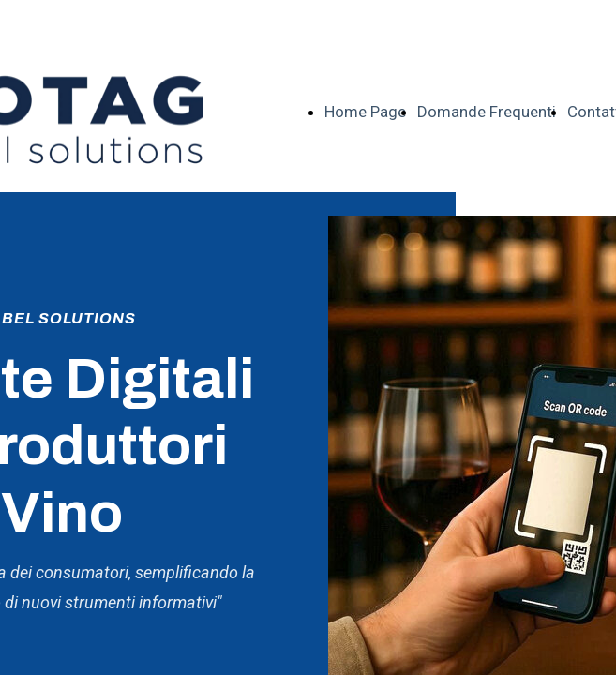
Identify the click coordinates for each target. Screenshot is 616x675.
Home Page (365, 112)
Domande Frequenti (487, 112)
